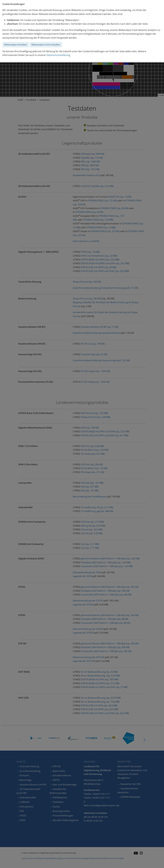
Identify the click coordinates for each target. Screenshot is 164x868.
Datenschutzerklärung (58, 55)
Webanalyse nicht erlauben (46, 45)
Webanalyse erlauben (16, 45)
